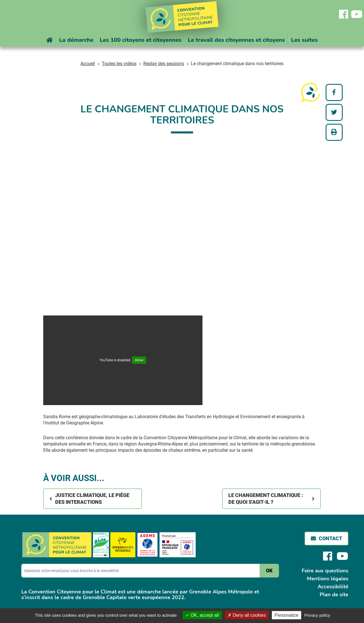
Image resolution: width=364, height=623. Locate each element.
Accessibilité (333, 587)
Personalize (287, 615)
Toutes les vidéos (119, 64)
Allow (139, 360)
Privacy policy (317, 615)
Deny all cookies (247, 615)
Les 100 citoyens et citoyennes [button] (141, 40)
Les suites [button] (305, 40)
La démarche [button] (76, 40)
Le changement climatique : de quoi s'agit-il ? (267, 499)
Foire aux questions (325, 571)
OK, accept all (202, 615)
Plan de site (334, 595)
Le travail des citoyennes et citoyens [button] (236, 40)
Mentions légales (328, 579)
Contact (330, 538)
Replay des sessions (164, 64)
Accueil (88, 64)
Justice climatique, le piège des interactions (92, 499)
